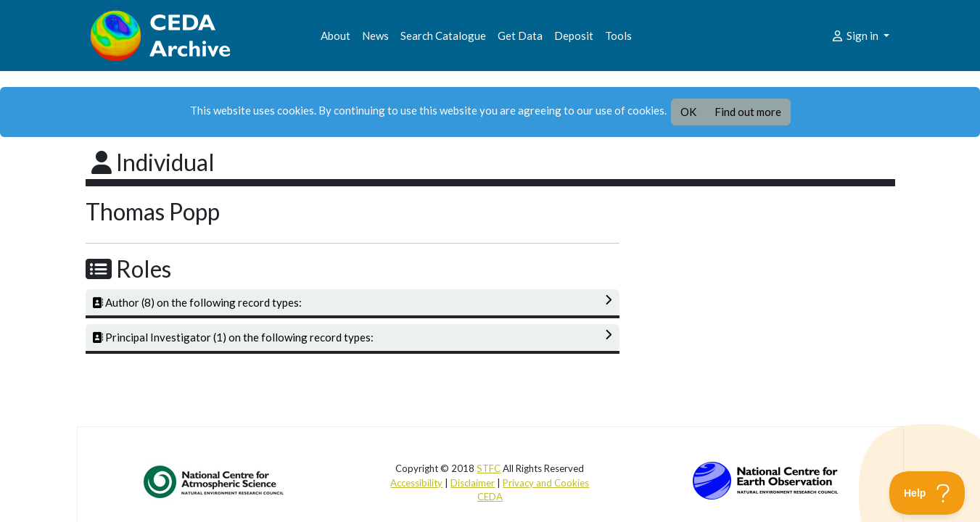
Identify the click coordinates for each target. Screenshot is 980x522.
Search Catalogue (443, 36)
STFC (489, 468)
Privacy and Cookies (546, 483)
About (335, 36)
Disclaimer (473, 483)
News (375, 36)
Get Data (520, 36)
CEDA (490, 497)
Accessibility (416, 483)
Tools (618, 36)
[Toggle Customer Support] (927, 493)
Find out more (748, 112)
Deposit (574, 36)
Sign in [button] (856, 36)
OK (688, 112)
